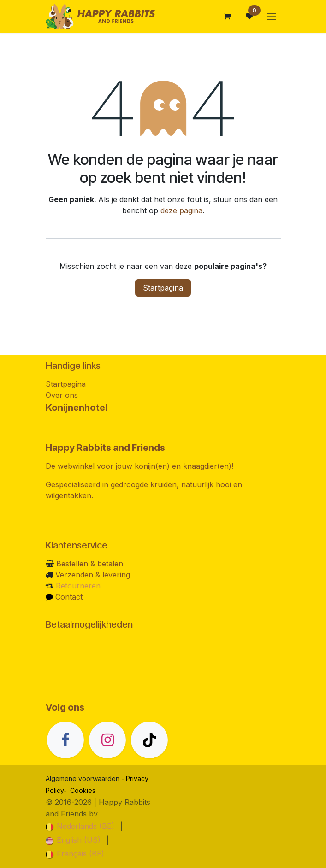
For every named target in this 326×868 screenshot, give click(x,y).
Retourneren (78, 586)
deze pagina (181, 210)
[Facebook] (65, 740)
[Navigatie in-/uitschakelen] (272, 16)
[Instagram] (107, 740)
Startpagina (163, 288)
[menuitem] (80, 826)
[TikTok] (149, 740)
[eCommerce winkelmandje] (227, 16)
